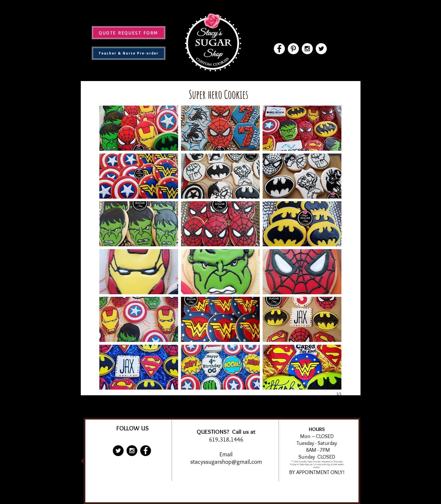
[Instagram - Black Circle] (132, 451)
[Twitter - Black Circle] (118, 451)
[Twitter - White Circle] (321, 49)
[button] (139, 128)
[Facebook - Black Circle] (146, 451)
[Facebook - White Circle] (279, 49)
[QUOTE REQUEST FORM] (129, 33)
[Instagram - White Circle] (307, 49)
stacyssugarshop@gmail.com (226, 462)
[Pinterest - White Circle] (293, 49)
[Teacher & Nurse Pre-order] (129, 53)
